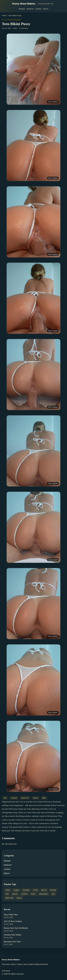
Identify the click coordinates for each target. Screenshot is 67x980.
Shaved (35, 798)
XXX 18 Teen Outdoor (13, 921)
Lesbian (38, 9)
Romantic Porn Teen (12, 942)
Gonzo (33, 894)
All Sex (35, 890)
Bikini (44, 798)
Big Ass (15, 894)
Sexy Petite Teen (11, 915)
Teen (5, 798)
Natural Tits (25, 798)
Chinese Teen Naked (13, 935)
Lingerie (16, 890)
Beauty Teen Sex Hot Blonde (16, 928)
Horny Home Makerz (24, 4)
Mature (46, 9)
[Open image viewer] (33, 69)
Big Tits (44, 890)
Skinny (19, 898)
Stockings (26, 890)
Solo (53, 894)
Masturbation (44, 894)
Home (4, 16)
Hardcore (30, 9)
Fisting (8, 890)
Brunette (53, 890)
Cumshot (14, 798)
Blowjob (22, 9)
